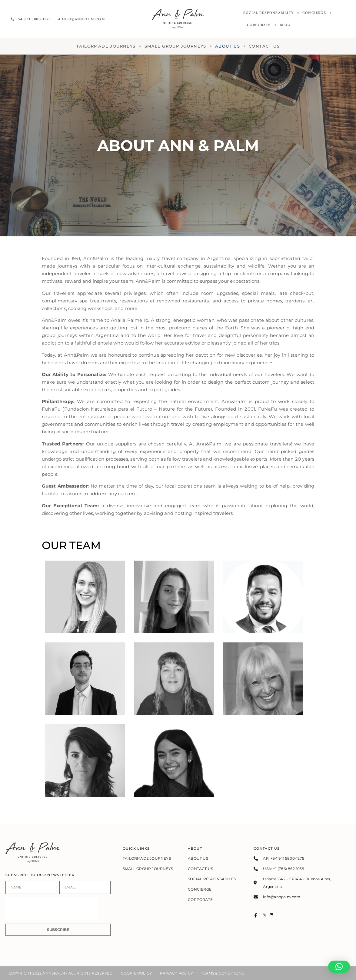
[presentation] (52, 909)
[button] (339, 967)
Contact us (264, 46)
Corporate (259, 25)
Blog (285, 25)
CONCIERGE (314, 13)
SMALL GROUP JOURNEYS (175, 46)
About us (228, 46)
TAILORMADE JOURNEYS (106, 46)
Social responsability (268, 13)
